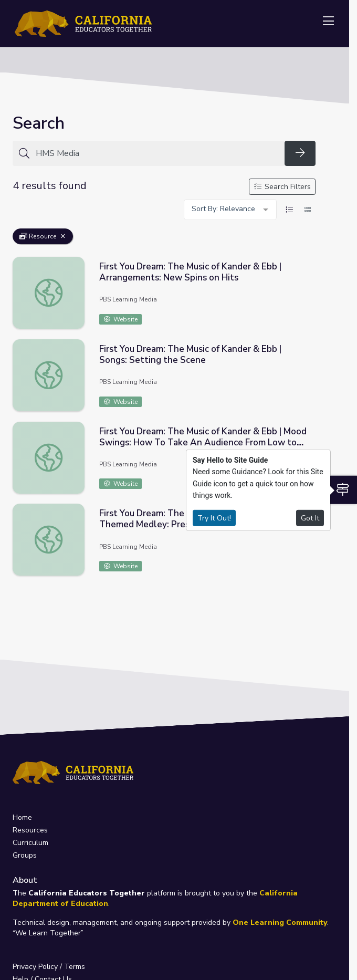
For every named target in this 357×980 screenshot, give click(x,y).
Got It (310, 518)
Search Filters (282, 187)
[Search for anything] (157, 153)
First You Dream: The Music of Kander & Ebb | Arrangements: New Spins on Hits (190, 272)
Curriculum (30, 843)
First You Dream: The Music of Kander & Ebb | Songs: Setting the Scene (190, 355)
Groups (25, 855)
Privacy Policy (35, 967)
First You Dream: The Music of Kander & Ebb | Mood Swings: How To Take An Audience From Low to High (203, 442)
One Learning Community (280, 922)
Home (22, 817)
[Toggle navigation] (328, 22)
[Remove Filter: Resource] (63, 236)
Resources (30, 830)
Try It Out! (214, 518)
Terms (75, 967)
